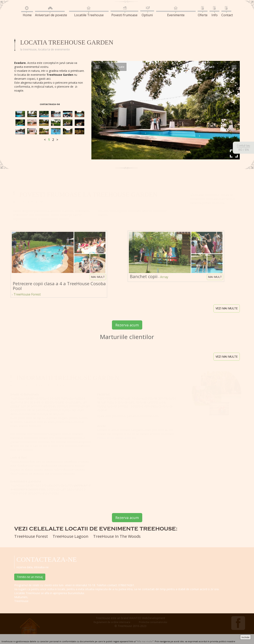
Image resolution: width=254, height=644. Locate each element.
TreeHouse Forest (31, 536)
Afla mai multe (145, 641)
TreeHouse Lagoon (71, 536)
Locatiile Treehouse (89, 12)
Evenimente (176, 12)
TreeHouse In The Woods (117, 536)
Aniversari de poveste (51, 12)
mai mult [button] (96, 277)
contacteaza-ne (50, 104)
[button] (103, 110)
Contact (227, 12)
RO (240, 150)
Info (214, 12)
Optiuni (147, 12)
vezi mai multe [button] (227, 308)
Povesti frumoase (124, 12)
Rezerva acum (127, 325)
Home (27, 12)
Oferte (203, 12)
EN (247, 150)
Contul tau (243, 145)
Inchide (245, 637)
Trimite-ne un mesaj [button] (30, 577)
